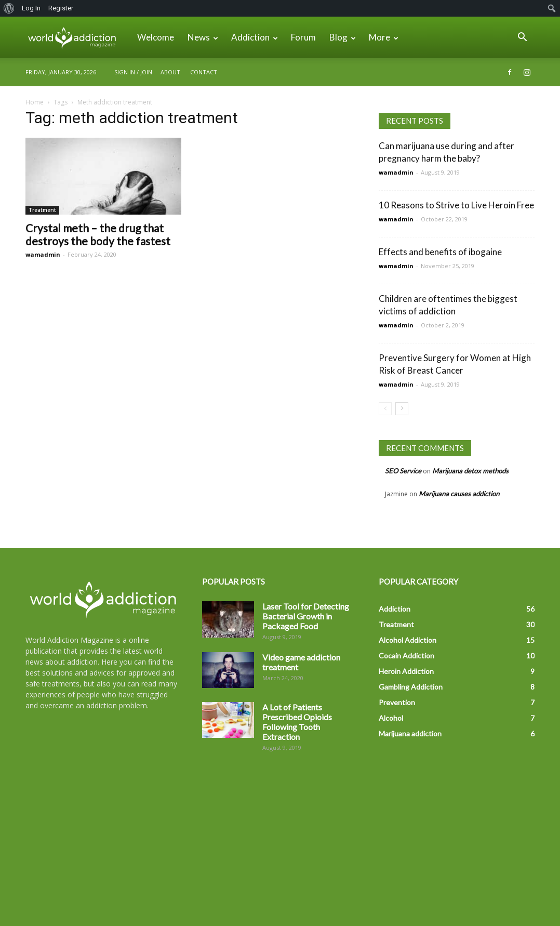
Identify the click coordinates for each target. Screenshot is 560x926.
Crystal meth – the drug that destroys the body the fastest (98, 234)
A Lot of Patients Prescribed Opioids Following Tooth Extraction (297, 722)
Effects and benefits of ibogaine (440, 252)
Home (35, 102)
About (170, 72)
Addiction (255, 37)
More (384, 37)
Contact (204, 72)
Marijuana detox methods (470, 471)
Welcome (156, 37)
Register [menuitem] (61, 8)
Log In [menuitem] (31, 8)
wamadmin (43, 254)
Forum (303, 37)
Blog (343, 37)
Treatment (42, 210)
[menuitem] (9, 8)
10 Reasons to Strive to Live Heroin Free (456, 205)
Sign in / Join (133, 72)
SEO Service (403, 471)
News (203, 37)
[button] (522, 38)
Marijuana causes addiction (459, 494)
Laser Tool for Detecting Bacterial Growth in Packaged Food (306, 616)
